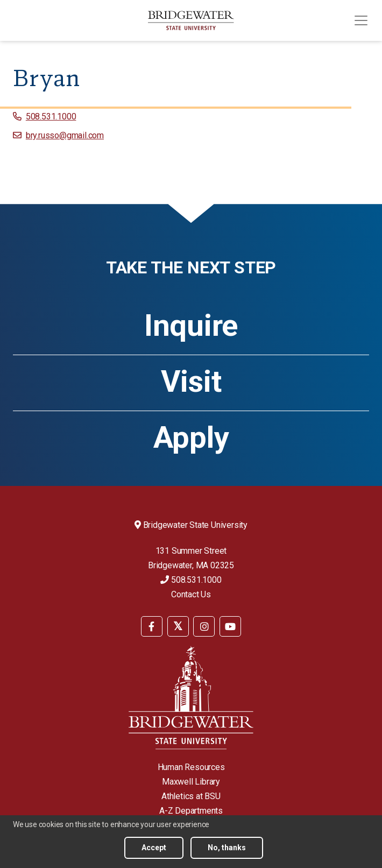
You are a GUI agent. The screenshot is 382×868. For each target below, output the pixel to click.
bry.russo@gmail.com (65, 135)
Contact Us (191, 594)
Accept (154, 848)
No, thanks (227, 848)
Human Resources (191, 767)
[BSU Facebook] (152, 626)
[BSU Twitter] (178, 626)
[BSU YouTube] (230, 626)
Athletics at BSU (191, 796)
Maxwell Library (191, 782)
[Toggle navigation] (361, 20)
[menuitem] (152, 626)
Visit (191, 382)
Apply (191, 437)
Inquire (191, 326)
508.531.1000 (51, 117)
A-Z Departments (191, 811)
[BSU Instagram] (204, 626)
